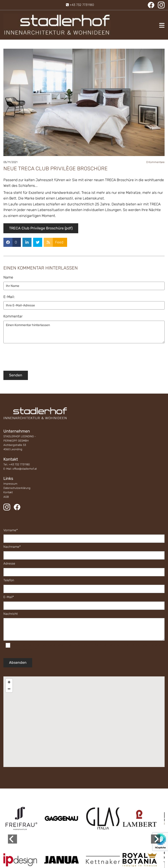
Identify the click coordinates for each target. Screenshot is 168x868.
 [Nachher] (156, 839)
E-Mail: (9, 297)
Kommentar (13, 316)
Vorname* (11, 530)
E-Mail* (9, 597)
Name (8, 277)
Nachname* (12, 547)
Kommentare (155, 162)
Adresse (9, 564)
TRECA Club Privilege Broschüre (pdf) (41, 228)
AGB (6, 497)
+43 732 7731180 (82, 5)
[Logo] (57, 25)
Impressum (10, 484)
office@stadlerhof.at (25, 469)
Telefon (9, 580)
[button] (139, 25)
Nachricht (11, 614)
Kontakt (8, 492)
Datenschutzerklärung (17, 488)
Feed (59, 242)
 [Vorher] (12, 839)
